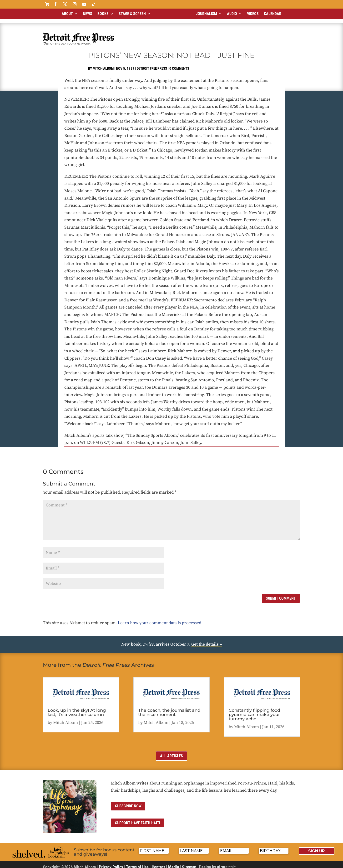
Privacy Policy (111, 863)
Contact (158, 863)
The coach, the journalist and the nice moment (169, 708)
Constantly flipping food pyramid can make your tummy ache (254, 711)
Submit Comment (281, 594)
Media (174, 863)
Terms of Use (137, 863)
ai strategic (226, 863)
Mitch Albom (103, 64)
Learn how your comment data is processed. (160, 619)
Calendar (273, 14)
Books (103, 14)
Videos (253, 14)
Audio (232, 14)
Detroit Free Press (152, 64)
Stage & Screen (132, 14)
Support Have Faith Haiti (138, 819)
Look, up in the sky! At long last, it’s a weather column (77, 708)
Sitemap (189, 863)
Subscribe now (128, 802)
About (67, 14)
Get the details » (207, 640)
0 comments (179, 64)
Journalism (206, 14)
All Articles (171, 752)
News (88, 14)
